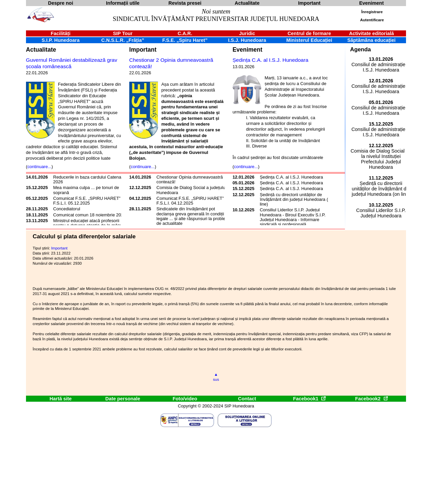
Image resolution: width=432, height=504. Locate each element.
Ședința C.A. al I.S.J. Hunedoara (271, 60)
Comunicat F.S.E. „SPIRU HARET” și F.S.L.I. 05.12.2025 (89, 201)
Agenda (360, 49)
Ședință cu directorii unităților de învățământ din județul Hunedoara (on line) (296, 200)
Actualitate (41, 50)
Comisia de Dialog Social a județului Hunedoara (192, 190)
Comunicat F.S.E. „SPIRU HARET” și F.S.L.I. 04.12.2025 (192, 201)
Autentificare (372, 20)
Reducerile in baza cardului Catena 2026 (87, 179)
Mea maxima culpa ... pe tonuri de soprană (86, 190)
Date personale (123, 399)
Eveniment (247, 50)
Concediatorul (67, 209)
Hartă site (61, 399)
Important (143, 50)
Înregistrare (372, 12)
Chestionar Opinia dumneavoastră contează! (190, 179)
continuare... (39, 167)
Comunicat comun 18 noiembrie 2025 (90, 215)
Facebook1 (309, 399)
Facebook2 (371, 399)
